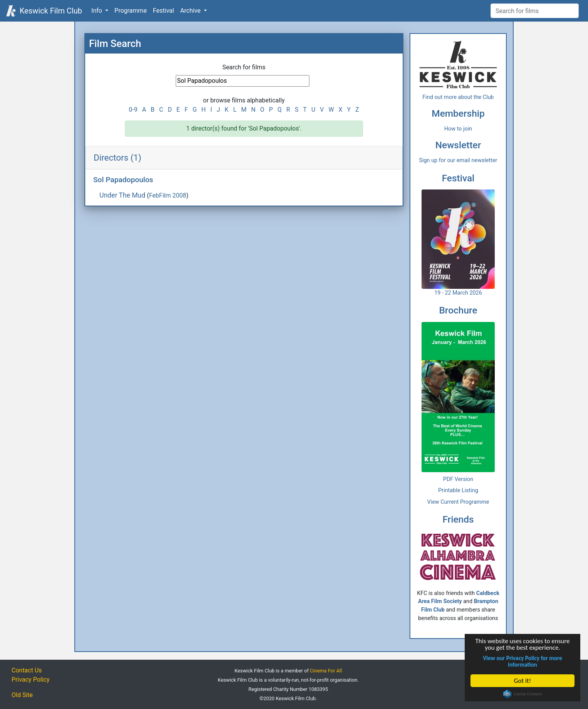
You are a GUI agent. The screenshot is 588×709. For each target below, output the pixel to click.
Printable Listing (458, 490)
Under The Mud (122, 195)
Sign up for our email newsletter (458, 160)
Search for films (244, 67)
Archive (191, 11)
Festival (164, 11)
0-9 (133, 110)
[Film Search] (535, 11)
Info (97, 11)
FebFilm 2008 (168, 195)
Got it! (522, 681)
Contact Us (27, 670)
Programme (131, 11)
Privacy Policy (31, 680)
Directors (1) (118, 158)
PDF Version (458, 479)
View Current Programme (458, 502)
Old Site (22, 695)
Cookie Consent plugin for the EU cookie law (523, 694)
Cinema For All (326, 671)
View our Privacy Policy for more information (523, 661)
